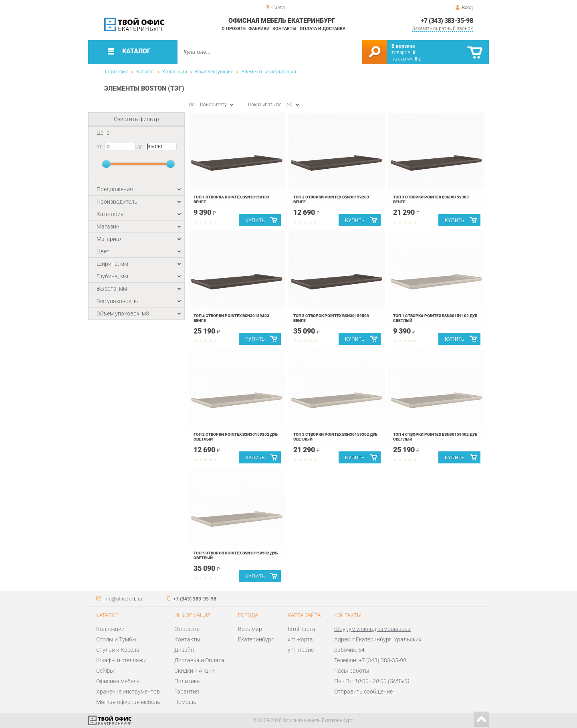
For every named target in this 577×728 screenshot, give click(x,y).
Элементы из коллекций (269, 72)
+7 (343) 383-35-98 (447, 21)
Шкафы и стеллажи (121, 660)
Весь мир (250, 629)
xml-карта (300, 639)
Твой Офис (116, 72)
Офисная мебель (118, 681)
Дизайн (184, 650)
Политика (187, 681)
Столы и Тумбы (116, 639)
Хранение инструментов (128, 692)
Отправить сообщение (363, 692)
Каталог (145, 72)
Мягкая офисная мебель (128, 702)
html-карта (302, 629)
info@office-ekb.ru (123, 599)
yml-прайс (301, 650)
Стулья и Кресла (118, 650)
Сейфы (105, 671)
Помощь (185, 702)
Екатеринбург (256, 639)
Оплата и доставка (323, 29)
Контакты (284, 29)
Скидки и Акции (195, 671)
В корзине (403, 46)
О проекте (234, 29)
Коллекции (175, 72)
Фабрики (259, 29)
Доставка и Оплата (199, 660)
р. (419, 59)
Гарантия (187, 692)
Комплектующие (214, 72)
